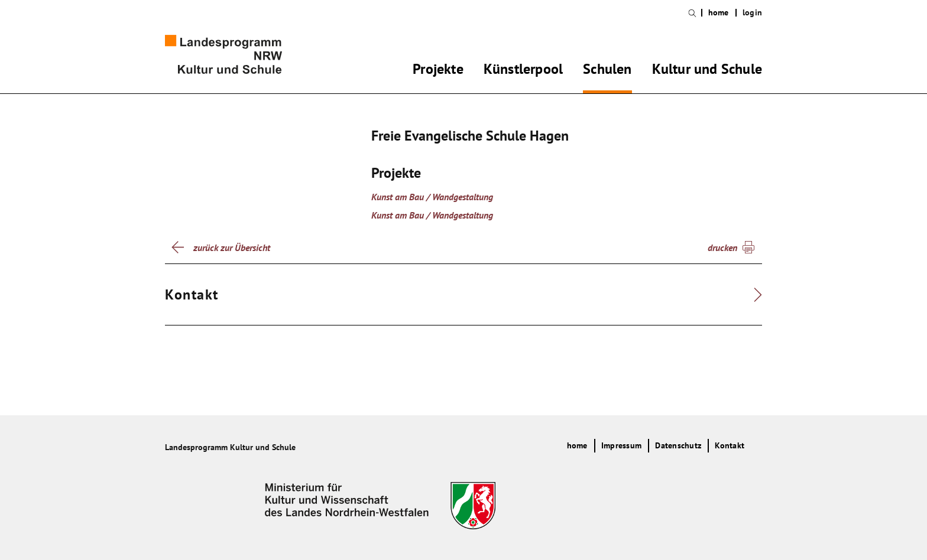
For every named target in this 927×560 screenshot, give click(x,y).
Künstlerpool (523, 71)
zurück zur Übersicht (232, 248)
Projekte (438, 71)
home (719, 13)
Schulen (607, 71)
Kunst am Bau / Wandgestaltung (432, 197)
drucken (722, 248)
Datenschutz (678, 445)
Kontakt (730, 445)
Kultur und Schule (707, 71)
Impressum (621, 445)
